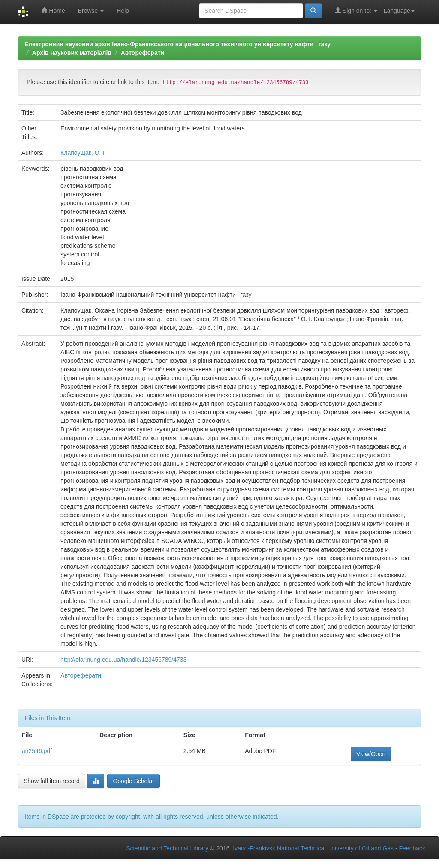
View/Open (371, 754)
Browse (91, 11)
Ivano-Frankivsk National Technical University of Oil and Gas (313, 848)
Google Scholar (134, 781)
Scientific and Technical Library (167, 848)
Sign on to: (356, 11)
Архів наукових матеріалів (72, 53)
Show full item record (52, 781)
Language (399, 11)
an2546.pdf (37, 751)
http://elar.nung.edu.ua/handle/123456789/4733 (123, 660)
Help (123, 11)
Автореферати (143, 53)
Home (53, 11)
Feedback (412, 848)
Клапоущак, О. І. (83, 153)
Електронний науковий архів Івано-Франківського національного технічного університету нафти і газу (177, 44)
